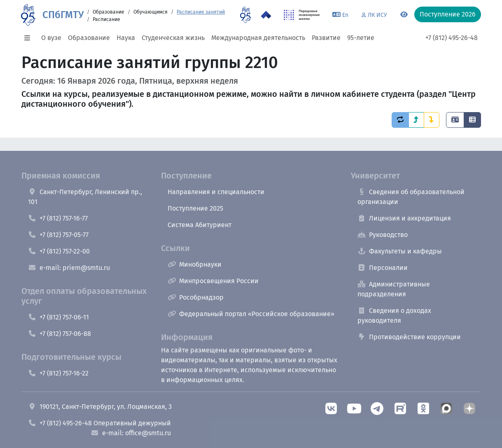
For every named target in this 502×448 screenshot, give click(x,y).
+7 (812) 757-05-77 (58, 235)
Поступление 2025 (195, 208)
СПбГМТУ (63, 15)
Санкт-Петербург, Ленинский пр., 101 (85, 197)
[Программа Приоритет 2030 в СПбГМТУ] (266, 15)
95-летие (361, 38)
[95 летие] (246, 15)
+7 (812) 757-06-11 (58, 317)
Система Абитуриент (200, 225)
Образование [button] (89, 38)
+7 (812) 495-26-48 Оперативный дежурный (99, 423)
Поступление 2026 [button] (448, 14)
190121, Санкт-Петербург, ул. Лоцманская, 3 (100, 407)
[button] (30, 38)
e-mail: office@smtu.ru (131, 433)
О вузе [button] (51, 38)
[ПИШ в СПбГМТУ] (302, 15)
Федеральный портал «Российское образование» (251, 314)
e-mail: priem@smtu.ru (69, 268)
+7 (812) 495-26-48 (452, 38)
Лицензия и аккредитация (404, 218)
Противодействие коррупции (409, 337)
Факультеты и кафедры (400, 251)
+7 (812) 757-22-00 (59, 251)
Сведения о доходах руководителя (394, 315)
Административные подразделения (394, 289)
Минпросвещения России (213, 281)
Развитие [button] (326, 38)
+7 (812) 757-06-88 (60, 334)
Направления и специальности (216, 192)
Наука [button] (126, 38)
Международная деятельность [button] (258, 38)
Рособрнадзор (196, 297)
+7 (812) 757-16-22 (58, 373)
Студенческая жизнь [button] (173, 38)
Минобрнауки (195, 264)
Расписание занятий (201, 12)
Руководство (383, 235)
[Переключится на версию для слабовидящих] (404, 15)
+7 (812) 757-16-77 (58, 218)
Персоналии (383, 268)
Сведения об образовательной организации (411, 197)
